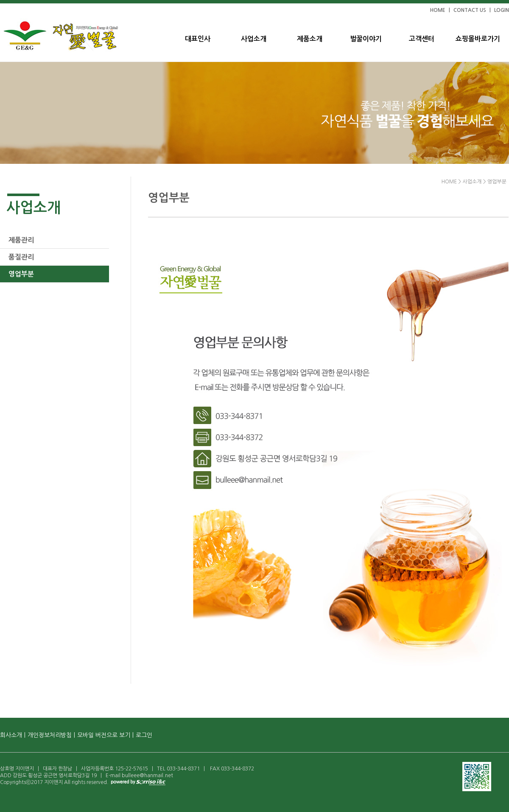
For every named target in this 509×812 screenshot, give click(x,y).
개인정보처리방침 (50, 735)
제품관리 (21, 240)
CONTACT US (470, 10)
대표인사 (198, 39)
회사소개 (11, 735)
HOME (438, 10)
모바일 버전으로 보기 (104, 735)
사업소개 (254, 39)
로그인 (144, 735)
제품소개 (310, 39)
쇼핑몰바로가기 (478, 39)
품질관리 (21, 257)
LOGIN (502, 10)
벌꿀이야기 (366, 39)
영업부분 (21, 274)
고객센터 (422, 39)
